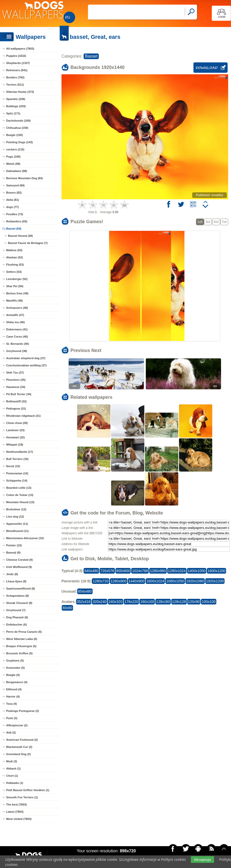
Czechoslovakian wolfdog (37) (26, 365)
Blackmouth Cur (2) (19, 747)
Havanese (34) (16, 387)
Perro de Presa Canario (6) (24, 632)
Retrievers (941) (17, 70)
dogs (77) (12, 207)
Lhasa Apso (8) (16, 581)
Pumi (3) (12, 718)
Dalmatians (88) (17, 171)
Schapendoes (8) (17, 596)
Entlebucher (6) (16, 625)
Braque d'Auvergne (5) (21, 646)
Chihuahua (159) (17, 128)
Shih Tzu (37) (15, 373)
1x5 (200, 222)
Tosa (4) (11, 704)
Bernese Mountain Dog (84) (24, 178)
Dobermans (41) (17, 329)
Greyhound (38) (17, 351)
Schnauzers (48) (17, 308)
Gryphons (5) (15, 661)
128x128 (179, 602)
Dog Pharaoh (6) (17, 617)
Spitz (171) (13, 113)
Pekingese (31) (16, 409)
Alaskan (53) (15, 257)
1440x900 (137, 581)
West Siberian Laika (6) (22, 639)
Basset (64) (14, 229)
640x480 (91, 571)
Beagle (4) (13, 675)
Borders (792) (15, 77)
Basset (91, 56)
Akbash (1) (13, 768)
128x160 (163, 602)
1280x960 (158, 571)
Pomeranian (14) (17, 473)
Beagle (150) (15, 135)
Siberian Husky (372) (20, 92)
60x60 (67, 608)
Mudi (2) (12, 761)
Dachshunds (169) (18, 121)
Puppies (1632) (16, 56)
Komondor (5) (15, 668)
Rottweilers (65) (17, 221)
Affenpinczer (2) (17, 725)
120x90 (194, 602)
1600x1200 (216, 571)
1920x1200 (215, 581)
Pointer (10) (14, 545)
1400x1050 (197, 571)
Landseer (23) (15, 430)
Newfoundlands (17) (20, 452)
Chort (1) (12, 776)
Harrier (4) (13, 697)
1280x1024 (177, 571)
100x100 (209, 602)
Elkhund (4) (14, 689)
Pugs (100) (13, 157)
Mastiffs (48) (14, 301)
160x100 (147, 602)
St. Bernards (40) (17, 344)
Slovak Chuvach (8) (19, 603)
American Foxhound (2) (22, 740)
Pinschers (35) (16, 380)
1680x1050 (175, 581)
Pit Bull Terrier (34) (19, 394)
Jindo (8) (12, 574)
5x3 (216, 222)
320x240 (100, 602)
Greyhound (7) (16, 610)
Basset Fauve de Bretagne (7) (28, 243)
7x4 (224, 222)
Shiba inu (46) (15, 322)
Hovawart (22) (15, 437)
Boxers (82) (14, 193)
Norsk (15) (13, 466)
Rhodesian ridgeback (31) (23, 416)
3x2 (208, 222)
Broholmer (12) (16, 509)
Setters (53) (14, 272)
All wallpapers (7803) (20, 49)
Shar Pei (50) (15, 286)
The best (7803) (16, 804)
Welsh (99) (13, 164)
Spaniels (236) (16, 99)
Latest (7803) (15, 812)
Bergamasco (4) (17, 682)
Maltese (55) (14, 250)
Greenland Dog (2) (18, 754)
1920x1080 (195, 581)
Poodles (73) (15, 214)
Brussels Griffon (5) (19, 653)
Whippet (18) (15, 445)
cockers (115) (15, 149)
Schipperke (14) (17, 481)
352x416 (84, 602)
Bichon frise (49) (17, 293)
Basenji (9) (13, 553)
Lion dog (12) (15, 517)
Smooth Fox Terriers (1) (22, 797)
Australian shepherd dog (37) (26, 358)
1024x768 (140, 571)
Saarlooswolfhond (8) (21, 589)
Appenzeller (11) (17, 524)
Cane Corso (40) (17, 337)
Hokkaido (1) (15, 783)
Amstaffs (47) (15, 315)
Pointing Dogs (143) (19, 142)
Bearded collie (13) (19, 488)
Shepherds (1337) (18, 63)
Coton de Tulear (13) (20, 495)
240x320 (115, 602)
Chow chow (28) (17, 423)
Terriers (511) (15, 85)
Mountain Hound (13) (20, 502)
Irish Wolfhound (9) (19, 567)
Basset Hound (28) (20, 236)
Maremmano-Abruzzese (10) (25, 538)
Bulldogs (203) (16, 106)
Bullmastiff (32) (16, 401)
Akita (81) (13, 200)
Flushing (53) (15, 265)
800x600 (123, 571)
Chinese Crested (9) (19, 560)
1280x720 (101, 581)
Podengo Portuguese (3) (23, 711)
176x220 (131, 602)
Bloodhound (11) (17, 531)
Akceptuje (202, 860)
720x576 (107, 571)
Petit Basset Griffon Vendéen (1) (28, 790)
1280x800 (119, 581)
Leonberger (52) (17, 279)
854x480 (85, 591)
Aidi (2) (11, 733)
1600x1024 (155, 581)
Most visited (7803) (19, 819)
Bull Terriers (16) (17, 459)
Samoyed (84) (15, 185)
